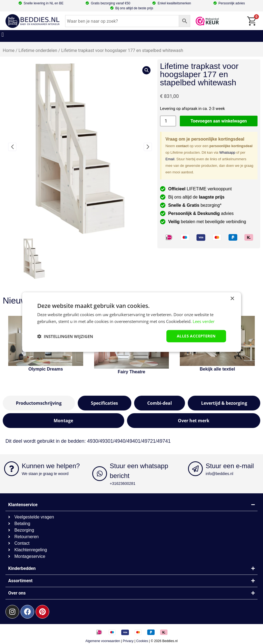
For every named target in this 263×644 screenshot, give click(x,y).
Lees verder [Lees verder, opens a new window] (204, 321)
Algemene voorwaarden (103, 641)
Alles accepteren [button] (196, 336)
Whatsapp (227, 152)
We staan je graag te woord (45, 474)
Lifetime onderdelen (38, 50)
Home (9, 50)
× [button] (232, 298)
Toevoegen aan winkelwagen (219, 121)
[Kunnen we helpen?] (11, 469)
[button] (3, 35)
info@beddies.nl (219, 474)
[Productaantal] (168, 121)
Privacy (128, 641)
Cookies (142, 641)
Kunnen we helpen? (51, 466)
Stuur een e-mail (230, 466)
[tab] (39, 403)
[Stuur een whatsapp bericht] (100, 474)
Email (170, 159)
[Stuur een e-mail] (195, 469)
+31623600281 (123, 483)
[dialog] (132, 322)
